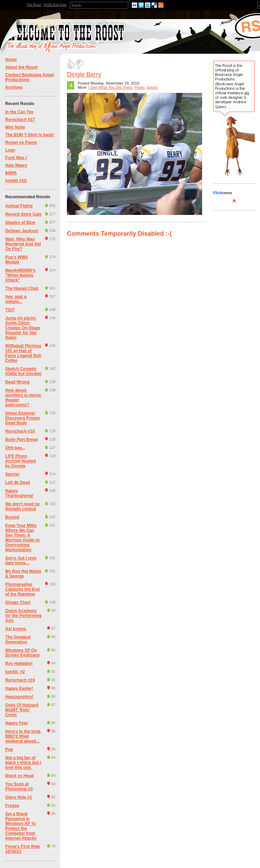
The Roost (34, 5)
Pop (9, 749)
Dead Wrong (17, 382)
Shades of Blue (20, 223)
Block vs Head (19, 776)
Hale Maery (16, 165)
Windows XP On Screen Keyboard (22, 653)
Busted (12, 517)
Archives (14, 87)
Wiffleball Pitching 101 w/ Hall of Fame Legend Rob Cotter (23, 353)
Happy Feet (16, 723)
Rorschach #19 (20, 680)
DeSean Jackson (22, 231)
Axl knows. (16, 629)
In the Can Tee (19, 112)
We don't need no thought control (22, 506)
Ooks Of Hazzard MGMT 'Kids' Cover (22, 710)
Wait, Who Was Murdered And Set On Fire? (23, 244)
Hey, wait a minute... (16, 299)
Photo (140, 87)
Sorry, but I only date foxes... (21, 561)
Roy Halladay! (19, 663)
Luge (10, 150)
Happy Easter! (19, 688)
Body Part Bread (21, 440)
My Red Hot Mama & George (23, 574)
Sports (152, 87)
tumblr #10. (16, 181)
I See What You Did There (110, 87)
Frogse (12, 806)
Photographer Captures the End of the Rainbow (22, 589)
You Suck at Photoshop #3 (19, 787)
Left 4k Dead (18, 483)
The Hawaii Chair (22, 288)
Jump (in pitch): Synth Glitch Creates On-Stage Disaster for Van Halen (23, 328)
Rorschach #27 (20, 120)
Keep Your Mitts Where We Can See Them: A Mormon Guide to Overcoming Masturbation (22, 538)
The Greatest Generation (18, 640)
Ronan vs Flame (21, 142)
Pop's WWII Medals (16, 260)
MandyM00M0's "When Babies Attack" (20, 275)
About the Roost (21, 67)
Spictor (12, 474)
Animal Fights (19, 206)
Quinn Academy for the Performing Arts (23, 616)
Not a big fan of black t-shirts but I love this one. (23, 763)
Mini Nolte (15, 127)
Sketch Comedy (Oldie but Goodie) (23, 371)
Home (11, 60)
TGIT (10, 310)
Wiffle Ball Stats (55, 5)
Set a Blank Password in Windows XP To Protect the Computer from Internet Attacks (21, 826)
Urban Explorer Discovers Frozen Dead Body (23, 418)
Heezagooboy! (19, 697)
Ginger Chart (18, 602)
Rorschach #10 (20, 431)
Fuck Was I (16, 158)
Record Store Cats (23, 214)
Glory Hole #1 (19, 797)
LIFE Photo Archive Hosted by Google (20, 461)
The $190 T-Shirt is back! (30, 135)
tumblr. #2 (15, 672)
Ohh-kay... (15, 448)
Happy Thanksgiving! (19, 493)
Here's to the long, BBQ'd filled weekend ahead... (23, 736)
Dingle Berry (84, 75)
